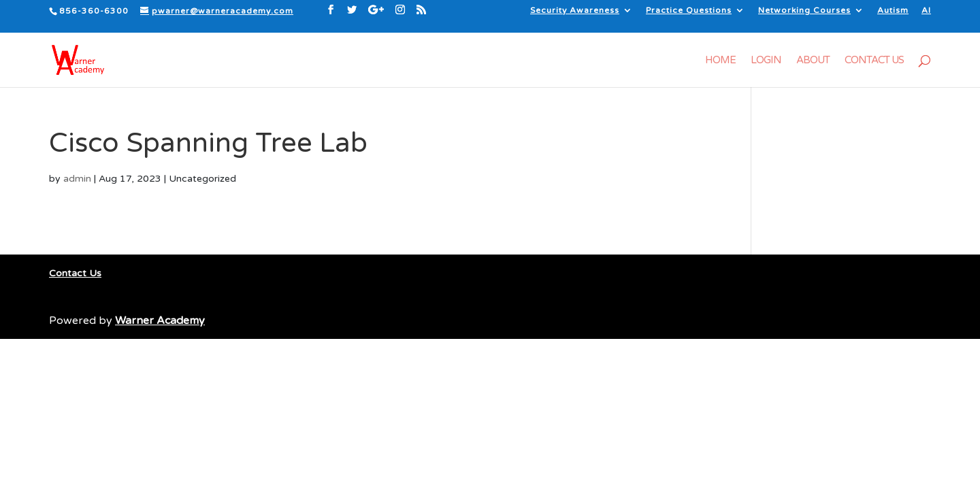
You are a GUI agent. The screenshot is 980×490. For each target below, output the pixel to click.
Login (766, 61)
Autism (893, 11)
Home (720, 61)
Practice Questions (689, 11)
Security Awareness (575, 11)
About (813, 61)
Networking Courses (804, 11)
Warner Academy (160, 321)
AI (926, 11)
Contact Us (874, 61)
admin (77, 179)
